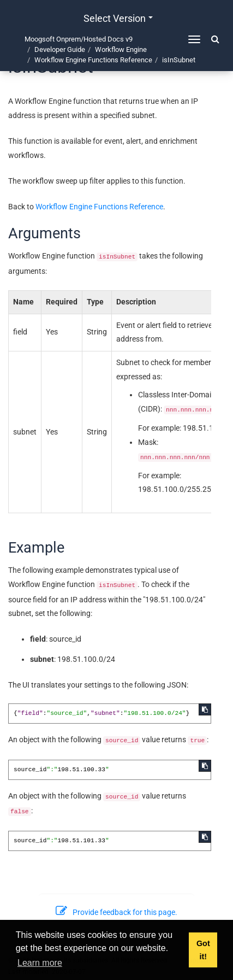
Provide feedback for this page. (117, 912)
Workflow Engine (121, 49)
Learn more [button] (40, 963)
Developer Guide (60, 49)
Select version (118, 18)
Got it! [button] (203, 950)
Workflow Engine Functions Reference (93, 60)
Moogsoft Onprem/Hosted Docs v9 (79, 39)
